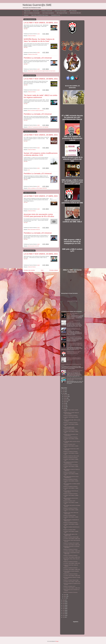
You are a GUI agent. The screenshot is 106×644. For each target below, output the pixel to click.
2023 (64, 390)
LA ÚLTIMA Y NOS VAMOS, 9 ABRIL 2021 (72, 539)
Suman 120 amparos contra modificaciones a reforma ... (69, 428)
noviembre (66, 397)
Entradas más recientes (29, 270)
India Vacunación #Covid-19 (33, 246)
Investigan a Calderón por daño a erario (71, 456)
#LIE (29, 170)
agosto (65, 402)
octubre (65, 398)
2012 (64, 614)
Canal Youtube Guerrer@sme (48, 13)
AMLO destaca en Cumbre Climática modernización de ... (71, 463)
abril (65, 408)
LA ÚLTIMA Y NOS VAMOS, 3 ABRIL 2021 (72, 576)
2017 (64, 605)
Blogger (57, 641)
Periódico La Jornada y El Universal (38, 58)
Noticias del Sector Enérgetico (61, 11)
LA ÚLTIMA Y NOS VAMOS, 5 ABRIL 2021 (72, 563)
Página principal (27, 11)
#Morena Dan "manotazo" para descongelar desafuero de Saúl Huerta (42, 71)
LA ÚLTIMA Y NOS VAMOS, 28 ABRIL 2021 (41, 135)
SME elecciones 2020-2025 (75, 13)
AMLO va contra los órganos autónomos (36, 110)
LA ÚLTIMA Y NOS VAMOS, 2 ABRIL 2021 (72, 582)
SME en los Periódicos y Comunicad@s (32, 13)
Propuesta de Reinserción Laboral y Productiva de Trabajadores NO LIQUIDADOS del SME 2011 (74, 352)
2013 (64, 612)
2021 (64, 393)
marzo (65, 595)
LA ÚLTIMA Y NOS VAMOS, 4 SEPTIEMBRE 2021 (73, 314)
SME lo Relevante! (73, 11)
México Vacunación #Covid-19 (34, 229)
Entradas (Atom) (44, 275)
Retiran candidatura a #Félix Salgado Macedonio (37, 188)
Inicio (42, 270)
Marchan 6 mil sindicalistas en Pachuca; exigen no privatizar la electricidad (75, 371)
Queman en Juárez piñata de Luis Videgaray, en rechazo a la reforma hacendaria (74, 329)
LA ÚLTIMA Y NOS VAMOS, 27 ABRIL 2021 (41, 196)
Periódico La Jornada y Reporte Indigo (71, 537)
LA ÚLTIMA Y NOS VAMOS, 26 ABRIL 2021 (41, 254)
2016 (64, 607)
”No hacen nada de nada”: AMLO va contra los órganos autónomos (40, 96)
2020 (64, 600)
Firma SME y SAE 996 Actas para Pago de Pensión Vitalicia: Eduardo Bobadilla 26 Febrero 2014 (75, 379)
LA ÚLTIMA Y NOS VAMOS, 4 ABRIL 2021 (72, 569)
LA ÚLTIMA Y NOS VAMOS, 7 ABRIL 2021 (72, 551)
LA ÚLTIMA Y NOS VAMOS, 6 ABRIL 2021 (72, 557)
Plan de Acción (36, 11)
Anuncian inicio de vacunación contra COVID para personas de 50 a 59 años (39, 215)
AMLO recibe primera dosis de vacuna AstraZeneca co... (71, 477)
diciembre (66, 395)
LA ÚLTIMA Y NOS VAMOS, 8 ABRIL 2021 (72, 545)
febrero (65, 596)
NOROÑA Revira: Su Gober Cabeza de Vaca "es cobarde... (71, 413)
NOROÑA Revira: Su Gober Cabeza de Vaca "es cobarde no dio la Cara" (39, 40)
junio (65, 405)
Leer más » (26, 29)
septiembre (66, 400)
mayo (65, 407)
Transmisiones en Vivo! (56, 15)
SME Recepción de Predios (62, 13)
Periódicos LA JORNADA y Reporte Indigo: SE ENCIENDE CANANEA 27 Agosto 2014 (74, 359)
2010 (64, 617)
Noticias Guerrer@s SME (37, 5)
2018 (64, 603)
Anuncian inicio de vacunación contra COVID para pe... (71, 435)
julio (65, 403)
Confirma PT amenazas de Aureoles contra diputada (38, 127)
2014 (64, 610)
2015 (64, 609)
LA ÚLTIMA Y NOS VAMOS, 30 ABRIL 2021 (41, 23)
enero (65, 598)
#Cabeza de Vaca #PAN (33, 54)
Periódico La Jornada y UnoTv (69, 444)
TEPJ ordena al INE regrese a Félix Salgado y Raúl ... (70, 535)
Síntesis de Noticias (32, 36)
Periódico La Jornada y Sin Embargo (71, 465)
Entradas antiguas (54, 270)
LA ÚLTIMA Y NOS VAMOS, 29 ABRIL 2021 (41, 79)
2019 (64, 602)
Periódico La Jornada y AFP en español (71, 543)
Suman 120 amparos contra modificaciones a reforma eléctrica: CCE (41, 154)
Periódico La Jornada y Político (69, 515)
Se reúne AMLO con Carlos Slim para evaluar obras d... (71, 491)
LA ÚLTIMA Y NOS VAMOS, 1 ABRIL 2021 (72, 588)
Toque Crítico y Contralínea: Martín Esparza (40, 15)
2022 (64, 392)
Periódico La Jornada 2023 (47, 11)
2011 (64, 615)
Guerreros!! (26, 15)
